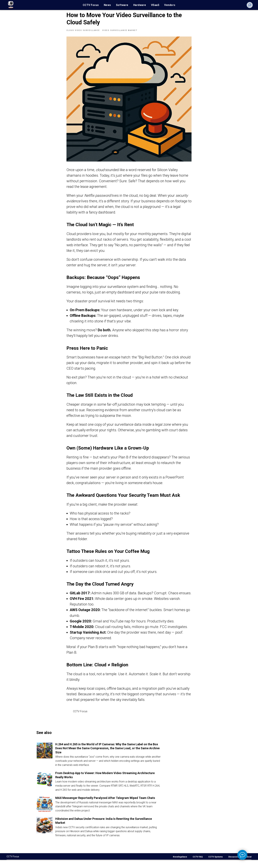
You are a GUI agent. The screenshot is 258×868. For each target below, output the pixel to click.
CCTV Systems (216, 865)
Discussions (234, 865)
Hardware (140, 5)
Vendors (170, 5)
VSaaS (155, 5)
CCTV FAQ (198, 865)
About (249, 865)
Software (122, 5)
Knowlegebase (180, 865)
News (107, 5)
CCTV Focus (91, 5)
